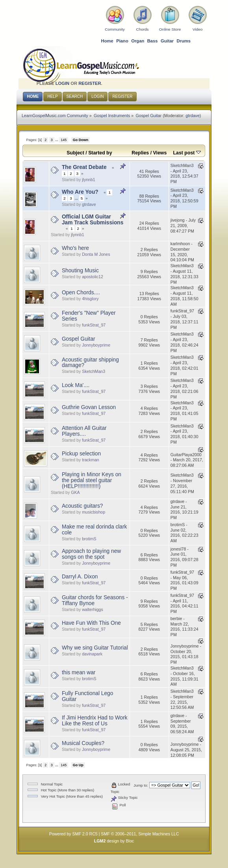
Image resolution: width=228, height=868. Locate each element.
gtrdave (193, 116)
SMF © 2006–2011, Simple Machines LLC (140, 834)
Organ (138, 41)
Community (115, 29)
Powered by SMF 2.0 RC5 (73, 834)
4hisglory (90, 299)
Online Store (170, 29)
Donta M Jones (96, 254)
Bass (153, 41)
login (63, 83)
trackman (91, 460)
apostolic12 (93, 277)
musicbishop (94, 512)
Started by (100, 153)
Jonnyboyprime (96, 345)
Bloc (130, 841)
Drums (184, 41)
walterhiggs (93, 609)
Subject (75, 153)
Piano (122, 41)
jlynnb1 (89, 180)
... (57, 140)
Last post (187, 153)
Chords (142, 29)
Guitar (167, 41)
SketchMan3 (94, 371)
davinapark (92, 654)
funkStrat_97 (94, 325)
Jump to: (141, 785)
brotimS (89, 539)
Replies (140, 153)
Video (197, 29)
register (90, 83)
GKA (75, 492)
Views (160, 153)
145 (64, 140)
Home (107, 41)
